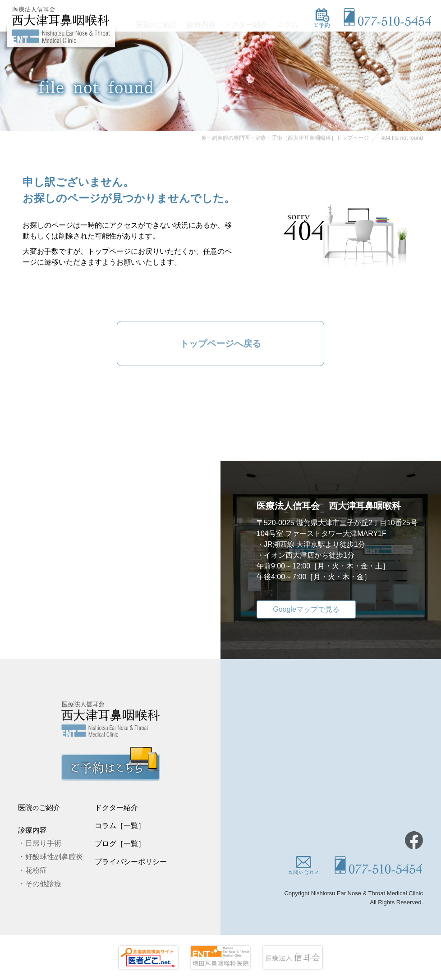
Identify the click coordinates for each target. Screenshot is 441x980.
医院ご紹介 (162, 22)
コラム (288, 22)
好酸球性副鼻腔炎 (54, 857)
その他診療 (43, 884)
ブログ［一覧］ (120, 844)
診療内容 (205, 22)
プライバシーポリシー (131, 862)
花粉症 (36, 870)
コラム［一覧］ (120, 826)
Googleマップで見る (306, 609)
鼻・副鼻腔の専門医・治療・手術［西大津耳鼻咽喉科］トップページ (285, 138)
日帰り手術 (43, 843)
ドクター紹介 (248, 22)
